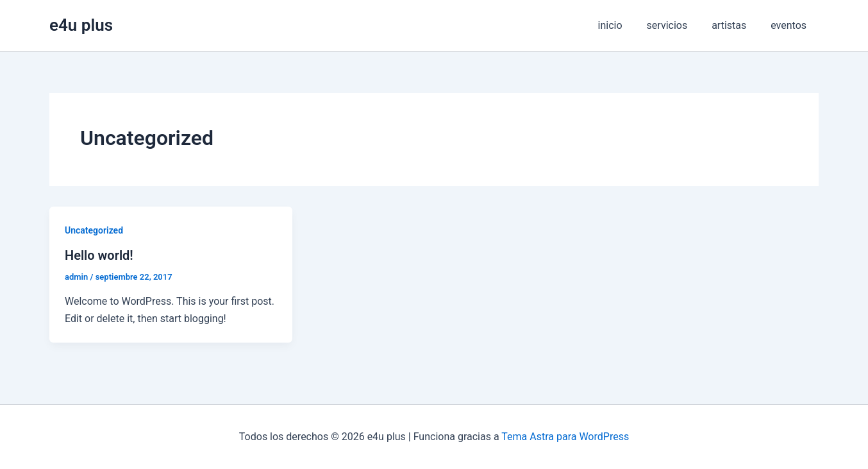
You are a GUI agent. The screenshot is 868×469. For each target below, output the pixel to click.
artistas (735, 25)
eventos (790, 25)
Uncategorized (94, 230)
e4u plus (81, 25)
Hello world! (99, 255)
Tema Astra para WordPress (565, 437)
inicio (623, 25)
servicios (677, 25)
